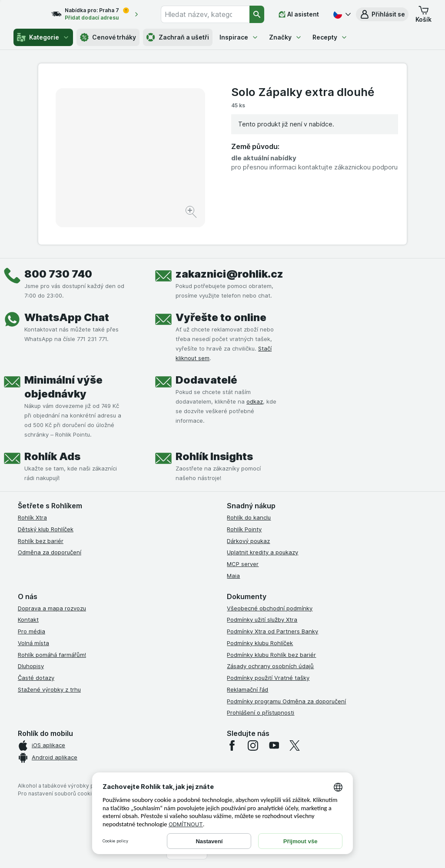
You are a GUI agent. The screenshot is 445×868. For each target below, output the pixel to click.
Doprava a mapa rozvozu (52, 608)
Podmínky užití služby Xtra (262, 620)
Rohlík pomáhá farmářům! (52, 655)
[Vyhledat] (257, 14)
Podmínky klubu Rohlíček (260, 643)
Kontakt (28, 620)
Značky (286, 37)
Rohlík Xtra (32, 517)
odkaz (255, 401)
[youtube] (274, 745)
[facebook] (232, 745)
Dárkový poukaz (248, 541)
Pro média (32, 631)
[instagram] (253, 745)
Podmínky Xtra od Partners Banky (272, 631)
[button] (382, 14)
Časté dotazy (36, 678)
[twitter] (295, 745)
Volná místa (33, 643)
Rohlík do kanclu (249, 517)
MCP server (243, 564)
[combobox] (212, 14)
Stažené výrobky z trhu (49, 689)
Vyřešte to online (221, 317)
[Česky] (341, 14)
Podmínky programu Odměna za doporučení (286, 701)
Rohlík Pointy (244, 529)
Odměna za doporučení (50, 552)
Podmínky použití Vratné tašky (268, 678)
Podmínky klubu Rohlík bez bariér (271, 655)
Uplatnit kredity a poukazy (262, 552)
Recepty (330, 37)
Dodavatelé (206, 380)
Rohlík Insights (214, 456)
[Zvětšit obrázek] (192, 213)
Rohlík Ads (52, 456)
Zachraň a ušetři (178, 37)
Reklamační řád (247, 689)
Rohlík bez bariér (41, 541)
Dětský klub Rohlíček (46, 529)
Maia (233, 576)
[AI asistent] (299, 14)
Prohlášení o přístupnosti (261, 712)
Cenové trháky (108, 37)
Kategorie (43, 37)
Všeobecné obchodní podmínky (270, 608)
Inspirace (239, 37)
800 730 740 (58, 274)
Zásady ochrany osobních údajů (270, 666)
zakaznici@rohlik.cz (229, 274)
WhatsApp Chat (67, 317)
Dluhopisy (31, 666)
